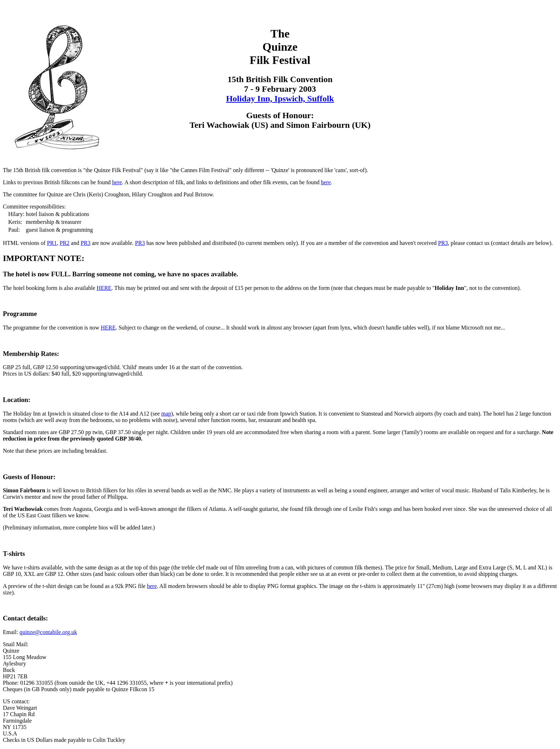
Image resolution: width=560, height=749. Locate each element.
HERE (104, 288)
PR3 (86, 243)
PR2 (65, 243)
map (166, 414)
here (117, 182)
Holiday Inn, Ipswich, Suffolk (280, 99)
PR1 (52, 243)
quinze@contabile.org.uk (48, 632)
